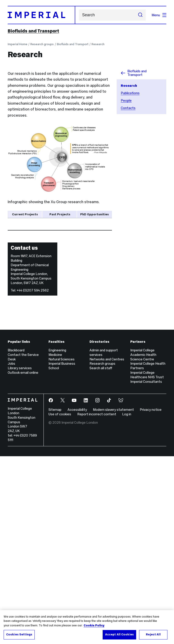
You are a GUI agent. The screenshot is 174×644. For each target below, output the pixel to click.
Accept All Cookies (119, 635)
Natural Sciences (62, 547)
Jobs (11, 551)
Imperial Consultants (146, 569)
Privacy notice (151, 598)
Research (98, 44)
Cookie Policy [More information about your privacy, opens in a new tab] (94, 625)
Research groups (42, 44)
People (126, 100)
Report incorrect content (97, 602)
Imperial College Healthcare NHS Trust (147, 563)
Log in (127, 602)
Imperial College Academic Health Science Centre (143, 542)
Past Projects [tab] (60, 214)
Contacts (128, 108)
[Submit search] (140, 15)
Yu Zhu (51, 247)
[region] (87, 627)
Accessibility (77, 598)
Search (79, 15)
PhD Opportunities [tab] (94, 214)
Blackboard (16, 538)
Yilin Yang (49, 336)
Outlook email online (23, 561)
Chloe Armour (57, 285)
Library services (20, 556)
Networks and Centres (107, 547)
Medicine (55, 542)
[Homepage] (41, 15)
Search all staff (101, 556)
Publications (130, 93)
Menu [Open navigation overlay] (159, 15)
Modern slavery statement (113, 598)
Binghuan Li (51, 388)
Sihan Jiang (51, 362)
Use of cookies (60, 602)
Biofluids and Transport (33, 31)
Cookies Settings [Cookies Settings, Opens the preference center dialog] (19, 635)
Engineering (57, 538)
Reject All (153, 635)
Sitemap (55, 598)
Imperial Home (18, 44)
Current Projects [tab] (25, 214)
